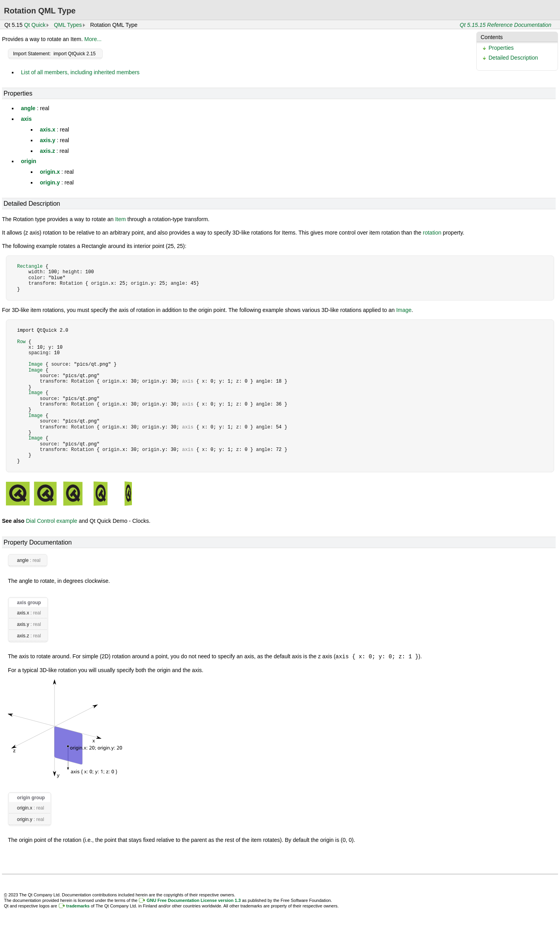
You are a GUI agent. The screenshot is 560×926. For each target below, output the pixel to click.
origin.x (50, 172)
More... (93, 39)
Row (21, 342)
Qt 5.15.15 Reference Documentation (506, 25)
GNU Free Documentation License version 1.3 (194, 900)
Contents (492, 37)
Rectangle (30, 266)
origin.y (50, 182)
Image (404, 310)
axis (26, 119)
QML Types (68, 25)
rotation (432, 233)
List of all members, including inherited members (80, 72)
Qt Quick (35, 25)
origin (29, 161)
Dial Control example (52, 521)
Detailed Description (513, 58)
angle (28, 108)
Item (120, 219)
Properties (501, 48)
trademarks (78, 905)
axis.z (47, 151)
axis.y (48, 140)
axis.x (48, 130)
